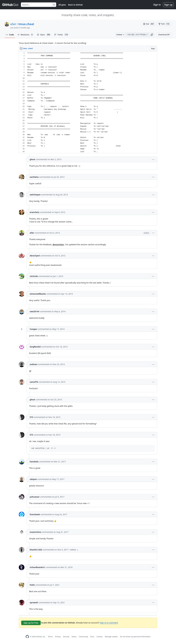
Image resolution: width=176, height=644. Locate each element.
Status (74, 637)
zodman (34, 364)
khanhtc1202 (36, 550)
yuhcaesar (35, 497)
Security (66, 637)
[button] (152, 35)
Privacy (58, 637)
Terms (50, 637)
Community (83, 637)
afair (13, 24)
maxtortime (35, 532)
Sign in (157, 5)
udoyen (33, 479)
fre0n (32, 585)
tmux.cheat (26, 24)
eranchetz (34, 212)
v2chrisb (34, 276)
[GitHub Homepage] (27, 637)
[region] (88, 102)
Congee (33, 329)
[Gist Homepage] (10, 5)
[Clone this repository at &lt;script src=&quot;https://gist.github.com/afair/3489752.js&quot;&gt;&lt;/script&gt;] (137, 35)
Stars (44, 35)
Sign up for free (31, 623)
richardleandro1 (37, 567)
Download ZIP (164, 35)
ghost (32, 159)
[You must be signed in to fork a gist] (164, 24)
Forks (61, 35)
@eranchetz (58, 244)
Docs (92, 637)
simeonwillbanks (38, 294)
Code (10, 35)
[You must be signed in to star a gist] (149, 24)
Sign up (168, 5)
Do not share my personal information (135, 637)
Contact (100, 637)
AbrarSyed (35, 256)
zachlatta (34, 177)
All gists (62, 5)
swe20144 (34, 311)
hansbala (34, 462)
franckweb (35, 514)
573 (31, 417)
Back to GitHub (75, 5)
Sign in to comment (109, 623)
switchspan (35, 195)
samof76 (34, 382)
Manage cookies (111, 637)
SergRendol (35, 347)
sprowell (34, 602)
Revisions (25, 35)
